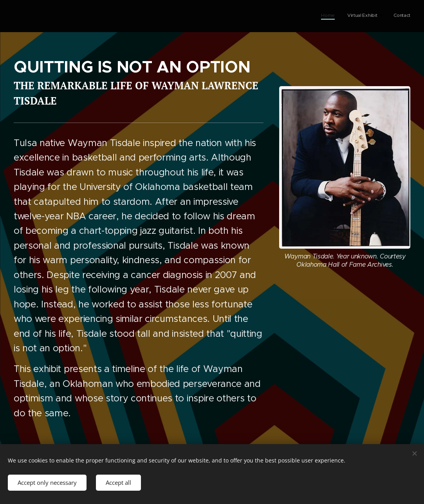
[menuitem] (383, 16)
